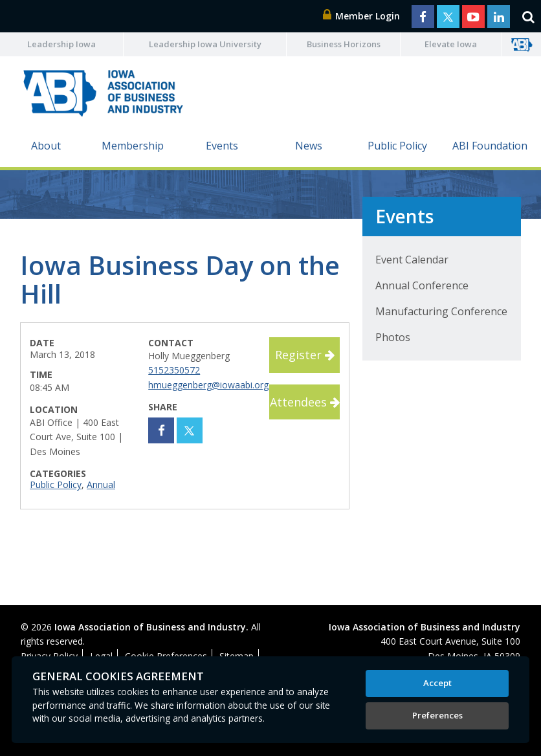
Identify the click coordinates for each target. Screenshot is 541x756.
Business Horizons (344, 44)
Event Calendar (412, 260)
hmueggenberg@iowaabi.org (208, 385)
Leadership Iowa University (205, 44)
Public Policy (397, 146)
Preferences (437, 715)
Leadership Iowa (61, 44)
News (309, 146)
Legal (101, 656)
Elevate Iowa (451, 44)
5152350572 (174, 370)
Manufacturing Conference (441, 311)
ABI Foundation (490, 146)
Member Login (362, 16)
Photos (393, 337)
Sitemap (237, 656)
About (46, 146)
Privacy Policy (49, 656)
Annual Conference (422, 285)
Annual (101, 484)
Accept (437, 683)
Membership (133, 146)
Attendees (305, 402)
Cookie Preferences (166, 656)
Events (222, 146)
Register (305, 355)
